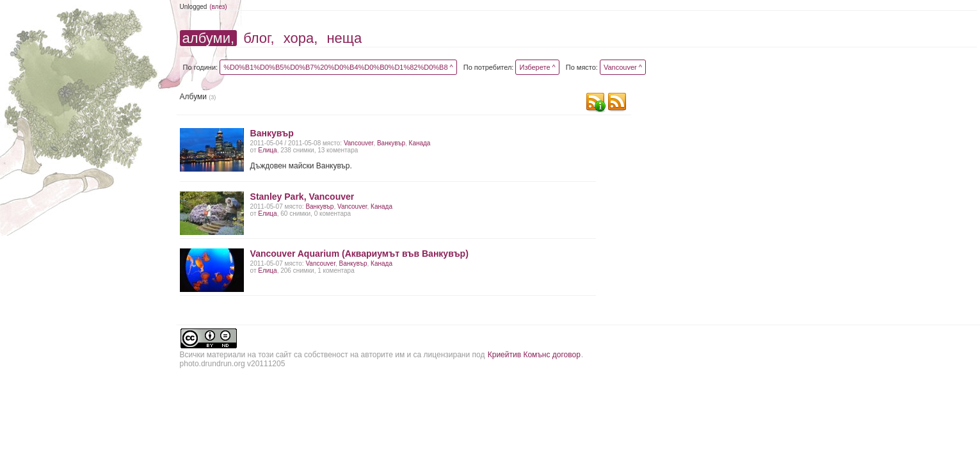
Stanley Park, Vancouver (302, 197)
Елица (267, 150)
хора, (301, 38)
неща (344, 38)
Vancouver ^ (623, 67)
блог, (259, 38)
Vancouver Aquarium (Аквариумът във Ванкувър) (359, 254)
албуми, (208, 38)
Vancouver (359, 143)
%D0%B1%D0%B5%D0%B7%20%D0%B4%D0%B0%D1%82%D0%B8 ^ (338, 67)
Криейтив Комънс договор (534, 355)
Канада (420, 143)
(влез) (218, 7)
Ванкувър (272, 133)
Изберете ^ (537, 67)
